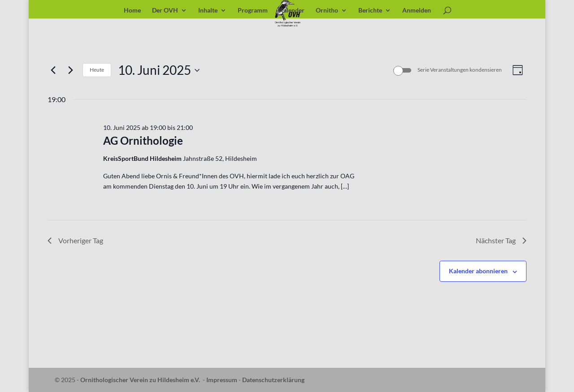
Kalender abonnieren (478, 271)
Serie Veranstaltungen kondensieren (460, 70)
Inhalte (208, 11)
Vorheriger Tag (75, 240)
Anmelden (417, 11)
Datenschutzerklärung (273, 380)
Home (132, 11)
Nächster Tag (501, 240)
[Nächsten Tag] (70, 70)
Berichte (370, 11)
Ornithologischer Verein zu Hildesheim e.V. (140, 380)
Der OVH (165, 11)
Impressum (222, 380)
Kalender (292, 11)
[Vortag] (53, 70)
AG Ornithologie (143, 140)
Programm (253, 11)
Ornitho (327, 11)
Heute (97, 70)
